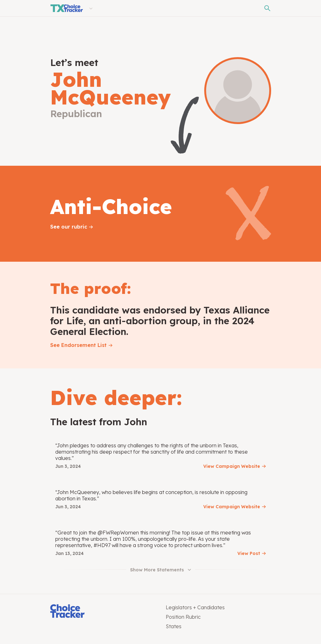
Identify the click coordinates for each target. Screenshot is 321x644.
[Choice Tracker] (103, 612)
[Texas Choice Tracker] (67, 8)
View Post (249, 553)
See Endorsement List (78, 345)
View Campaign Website (232, 466)
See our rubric (69, 227)
